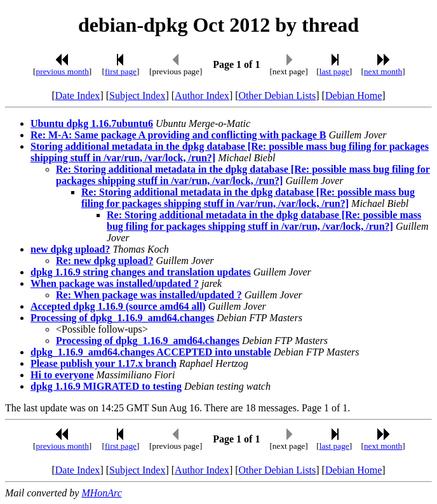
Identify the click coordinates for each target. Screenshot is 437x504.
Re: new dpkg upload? (104, 261)
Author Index (202, 96)
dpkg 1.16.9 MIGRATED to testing (106, 386)
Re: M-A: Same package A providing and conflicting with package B (178, 135)
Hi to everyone (62, 375)
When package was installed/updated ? (115, 283)
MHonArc (101, 493)
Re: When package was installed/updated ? (149, 295)
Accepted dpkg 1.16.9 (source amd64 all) (118, 306)
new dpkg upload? (70, 249)
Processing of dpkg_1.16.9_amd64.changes (122, 318)
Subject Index (137, 96)
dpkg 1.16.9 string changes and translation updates (141, 272)
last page (334, 71)
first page (121, 71)
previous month (63, 71)
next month (383, 71)
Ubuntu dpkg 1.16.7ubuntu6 (92, 123)
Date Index (78, 96)
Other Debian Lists (278, 96)
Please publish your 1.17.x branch (104, 363)
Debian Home (353, 96)
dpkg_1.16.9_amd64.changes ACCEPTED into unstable (151, 352)
